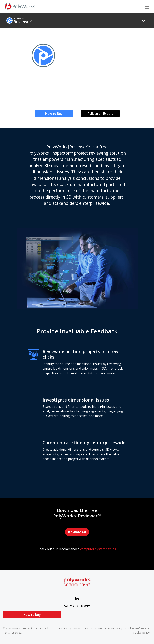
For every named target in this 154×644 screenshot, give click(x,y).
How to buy (22, 615)
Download (77, 532)
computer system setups (98, 549)
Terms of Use (93, 628)
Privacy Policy (113, 628)
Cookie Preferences (137, 628)
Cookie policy (141, 632)
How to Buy (54, 114)
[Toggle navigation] (144, 21)
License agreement (70, 628)
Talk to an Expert (100, 114)
